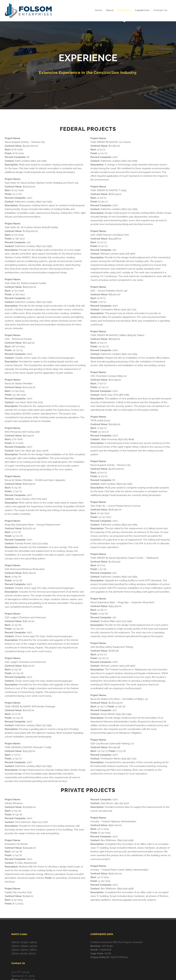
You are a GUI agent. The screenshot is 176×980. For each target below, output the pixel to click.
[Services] (88, 65)
